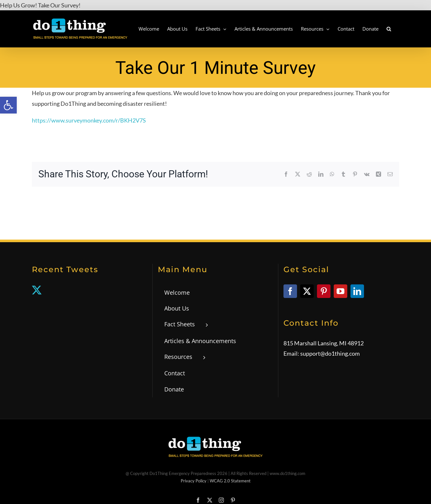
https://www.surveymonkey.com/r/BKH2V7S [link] (89, 120)
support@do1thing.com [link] (330, 353)
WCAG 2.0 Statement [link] (230, 481)
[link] (8, 105)
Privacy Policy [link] (194, 481)
